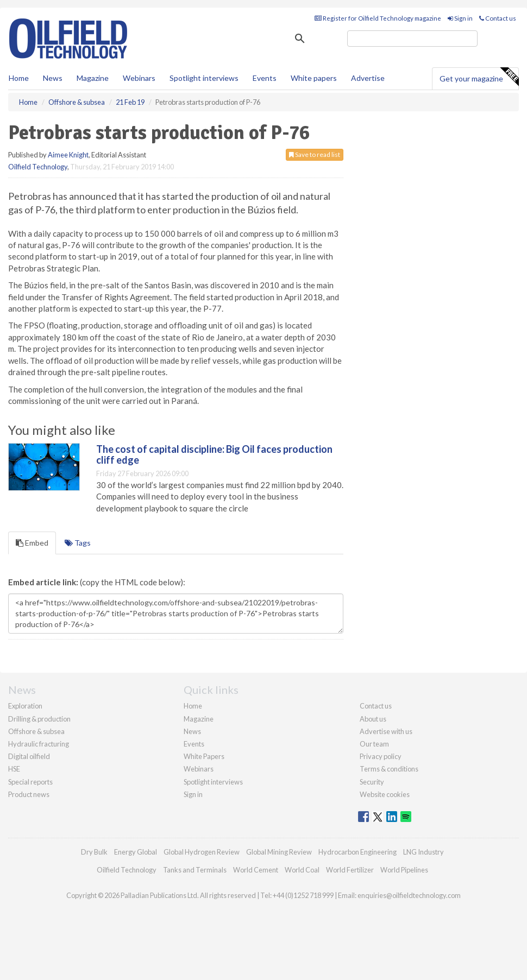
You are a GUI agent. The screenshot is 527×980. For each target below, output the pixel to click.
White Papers (204, 756)
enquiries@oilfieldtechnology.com (409, 895)
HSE (14, 769)
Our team (374, 744)
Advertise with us (386, 731)
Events (265, 78)
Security (372, 782)
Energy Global (136, 852)
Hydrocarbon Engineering (357, 852)
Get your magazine (479, 77)
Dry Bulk (94, 852)
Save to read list (315, 154)
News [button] (53, 78)
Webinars (139, 78)
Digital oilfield (29, 756)
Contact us (498, 18)
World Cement (256, 870)
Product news (29, 794)
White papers (314, 78)
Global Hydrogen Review (202, 852)
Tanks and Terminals (195, 870)
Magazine (93, 78)
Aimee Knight (68, 155)
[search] (412, 39)
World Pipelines (404, 870)
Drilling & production (39, 719)
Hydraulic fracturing (39, 744)
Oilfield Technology (38, 167)
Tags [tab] (78, 543)
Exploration (25, 706)
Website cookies (385, 794)
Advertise (368, 78)
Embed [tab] (32, 543)
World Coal (302, 870)
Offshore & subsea (36, 731)
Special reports (30, 782)
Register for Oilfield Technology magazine (378, 18)
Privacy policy (381, 756)
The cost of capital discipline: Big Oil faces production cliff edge (214, 454)
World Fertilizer (350, 870)
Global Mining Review (279, 852)
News (192, 731)
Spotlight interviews (204, 78)
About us (373, 719)
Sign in (460, 18)
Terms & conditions (389, 769)
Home (19, 78)
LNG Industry (424, 852)
